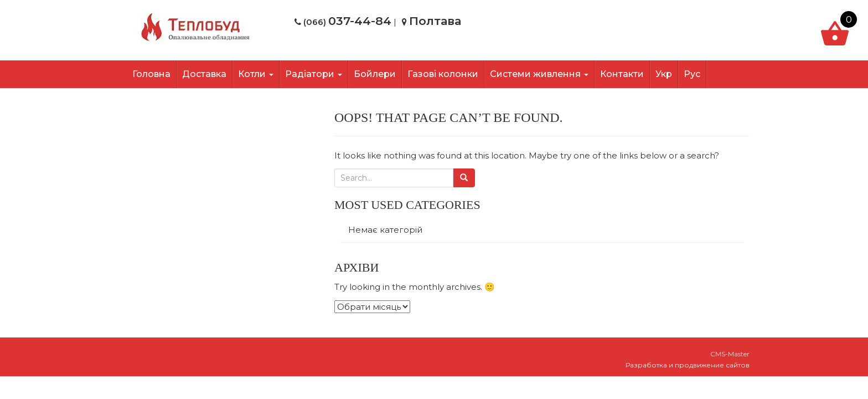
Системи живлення (539, 74)
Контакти (622, 74)
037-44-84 (360, 21)
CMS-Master (730, 354)
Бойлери (375, 74)
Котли (256, 74)
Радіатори (314, 74)
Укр (664, 74)
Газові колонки (443, 74)
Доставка (204, 74)
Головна (151, 74)
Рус (692, 74)
